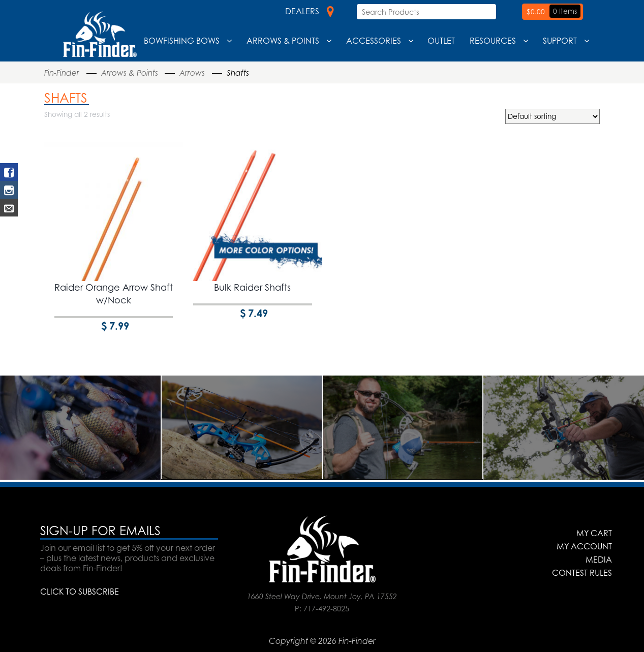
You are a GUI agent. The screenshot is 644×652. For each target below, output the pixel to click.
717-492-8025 (326, 609)
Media (599, 560)
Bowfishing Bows (182, 41)
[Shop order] (553, 116)
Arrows (192, 73)
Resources (493, 41)
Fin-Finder (62, 73)
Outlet (441, 41)
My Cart (594, 533)
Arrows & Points (283, 41)
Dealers (310, 11)
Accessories (374, 41)
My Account (584, 546)
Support (560, 41)
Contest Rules (582, 573)
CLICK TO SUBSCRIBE (80, 592)
